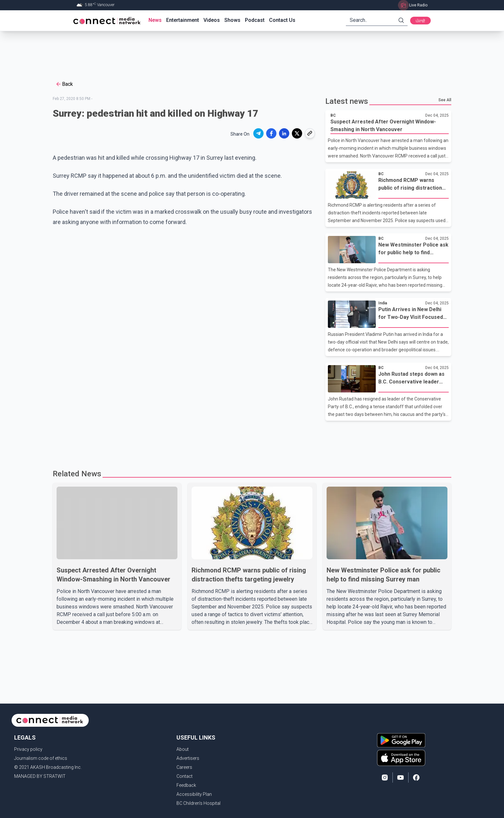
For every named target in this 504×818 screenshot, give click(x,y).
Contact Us (282, 20)
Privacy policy (28, 749)
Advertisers (188, 758)
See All (445, 100)
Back (64, 84)
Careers (184, 767)
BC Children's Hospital (198, 803)
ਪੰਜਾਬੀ (420, 21)
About (183, 749)
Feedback (186, 785)
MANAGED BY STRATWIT (40, 776)
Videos (212, 20)
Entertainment (183, 20)
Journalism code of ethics (41, 758)
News (155, 20)
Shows (232, 20)
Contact (184, 776)
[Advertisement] (250, 52)
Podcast (255, 20)
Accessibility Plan (194, 794)
